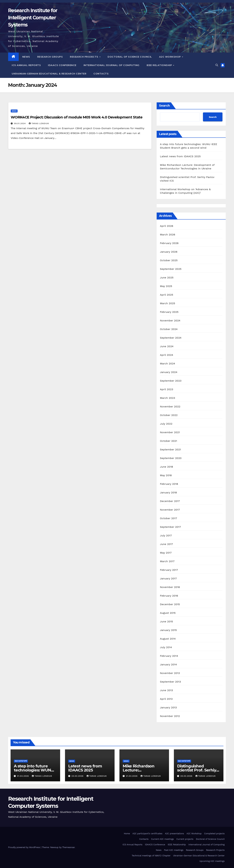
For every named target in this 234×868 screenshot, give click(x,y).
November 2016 (170, 587)
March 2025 (167, 303)
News (26, 57)
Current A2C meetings (162, 839)
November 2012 (170, 716)
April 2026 (167, 226)
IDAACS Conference (62, 65)
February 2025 (169, 312)
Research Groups (50, 57)
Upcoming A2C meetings (212, 861)
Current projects (185, 839)
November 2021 (170, 432)
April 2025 (166, 295)
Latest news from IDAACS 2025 (180, 156)
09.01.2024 (20, 123)
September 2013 (170, 682)
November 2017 (170, 510)
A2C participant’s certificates (147, 834)
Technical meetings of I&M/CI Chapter (151, 856)
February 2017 (169, 570)
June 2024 (167, 346)
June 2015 (166, 621)
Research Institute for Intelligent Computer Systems (33, 18)
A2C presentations (174, 834)
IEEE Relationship (160, 65)
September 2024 (171, 338)
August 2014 (168, 639)
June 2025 (167, 278)
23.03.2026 (78, 776)
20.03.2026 (187, 776)
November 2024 (170, 321)
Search (164, 106)
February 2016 (169, 596)
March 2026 (168, 235)
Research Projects (84, 57)
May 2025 (166, 286)
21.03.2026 (132, 776)
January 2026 (169, 252)
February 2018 (169, 484)
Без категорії (21, 761)
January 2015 (168, 630)
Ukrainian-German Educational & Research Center (49, 74)
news (14, 111)
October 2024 (169, 329)
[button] (217, 65)
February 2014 (169, 656)
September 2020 (171, 458)
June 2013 (166, 690)
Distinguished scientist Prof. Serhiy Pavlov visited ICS (197, 770)
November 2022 (170, 406)
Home (127, 834)
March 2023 (167, 398)
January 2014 (168, 664)
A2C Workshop (170, 57)
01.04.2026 (23, 776)
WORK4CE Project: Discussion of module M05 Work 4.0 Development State (77, 117)
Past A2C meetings (174, 850)
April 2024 (166, 355)
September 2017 (170, 527)
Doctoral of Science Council (130, 57)
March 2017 (167, 561)
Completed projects (214, 834)
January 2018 (168, 492)
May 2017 (166, 553)
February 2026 (169, 243)
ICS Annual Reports (26, 65)
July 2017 (166, 535)
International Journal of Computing (111, 65)
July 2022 (166, 424)
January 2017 (168, 578)
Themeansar (68, 847)
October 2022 (169, 415)
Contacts (101, 74)
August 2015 (168, 613)
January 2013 (168, 707)
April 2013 (166, 699)
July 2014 (166, 647)
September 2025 (171, 269)
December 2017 (170, 501)
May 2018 (166, 475)
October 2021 (168, 441)
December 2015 (170, 604)
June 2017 (166, 544)
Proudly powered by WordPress (24, 847)
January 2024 (169, 372)
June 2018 (166, 467)
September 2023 (171, 381)
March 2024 (167, 364)
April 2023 (166, 389)
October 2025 (169, 260)
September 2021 (170, 449)
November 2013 (170, 673)
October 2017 (168, 518)
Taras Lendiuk (39, 123)
